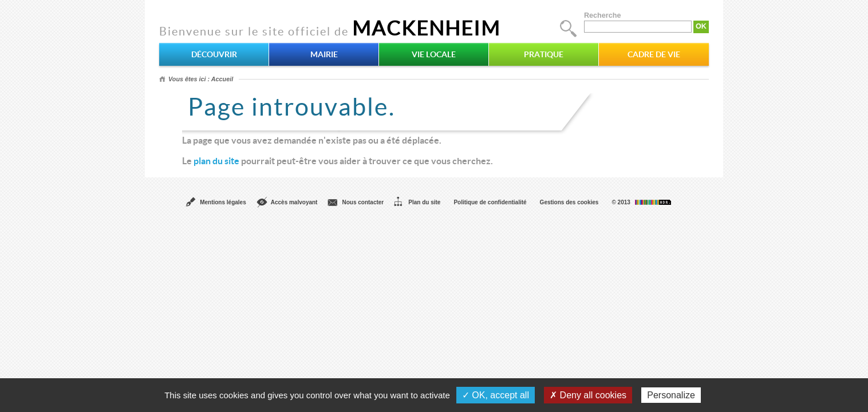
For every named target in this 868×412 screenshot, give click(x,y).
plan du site (216, 161)
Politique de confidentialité (490, 202)
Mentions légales (223, 202)
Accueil (222, 79)
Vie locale (434, 54)
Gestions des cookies (569, 202)
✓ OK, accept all (496, 395)
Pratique (544, 54)
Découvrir (214, 54)
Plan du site (424, 202)
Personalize (671, 395)
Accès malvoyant (294, 202)
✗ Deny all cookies (588, 395)
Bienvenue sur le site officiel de (330, 31)
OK (701, 26)
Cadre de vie (654, 54)
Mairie (324, 54)
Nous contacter (363, 202)
